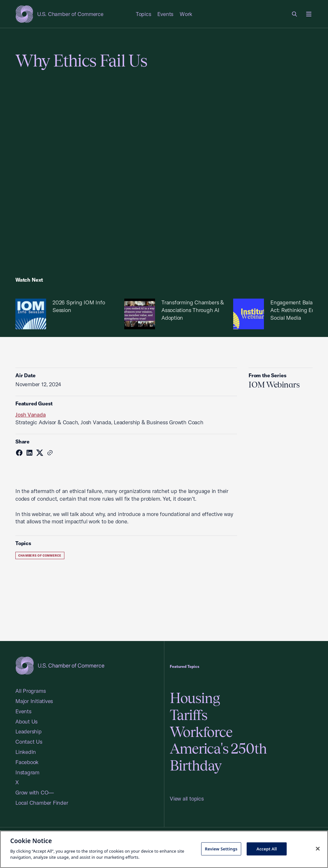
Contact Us (29, 742)
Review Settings (221, 848)
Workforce (201, 732)
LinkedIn (26, 752)
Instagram (27, 772)
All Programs (30, 691)
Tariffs (189, 715)
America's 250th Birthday (218, 757)
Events (165, 14)
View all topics (187, 798)
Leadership (29, 731)
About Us (26, 721)
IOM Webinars (274, 385)
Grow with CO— (35, 792)
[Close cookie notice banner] (318, 848)
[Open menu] (309, 14)
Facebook (27, 762)
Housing (195, 698)
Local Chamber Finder (42, 803)
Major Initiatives (34, 701)
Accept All (267, 848)
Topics (143, 14)
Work (186, 14)
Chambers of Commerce (40, 555)
